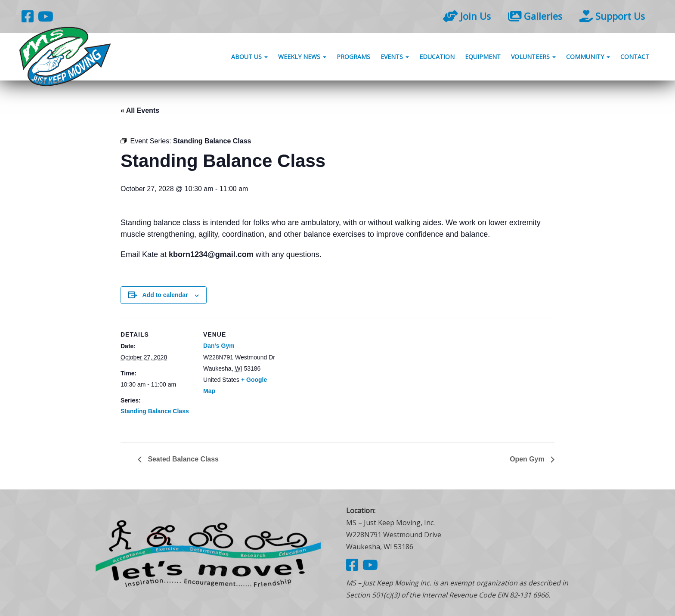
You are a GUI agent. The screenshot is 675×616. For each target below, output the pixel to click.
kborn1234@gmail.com (211, 254)
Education (437, 57)
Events (395, 57)
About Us (249, 57)
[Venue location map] (331, 377)
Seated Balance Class (183, 459)
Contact (635, 57)
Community (588, 57)
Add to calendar (165, 295)
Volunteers (533, 57)
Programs (353, 57)
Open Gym (528, 459)
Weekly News (302, 57)
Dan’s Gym (219, 346)
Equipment (483, 57)
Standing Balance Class (155, 411)
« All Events (140, 110)
